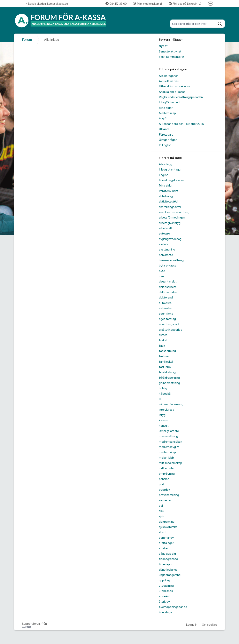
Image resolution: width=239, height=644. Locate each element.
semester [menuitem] (165, 500)
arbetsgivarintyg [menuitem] (170, 223)
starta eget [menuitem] (166, 543)
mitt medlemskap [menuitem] (170, 463)
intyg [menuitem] (162, 415)
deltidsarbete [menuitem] (168, 287)
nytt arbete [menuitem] (166, 468)
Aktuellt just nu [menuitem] (169, 81)
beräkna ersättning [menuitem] (171, 260)
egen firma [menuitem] (166, 314)
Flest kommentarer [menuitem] (171, 57)
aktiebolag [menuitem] (166, 196)
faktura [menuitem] (164, 356)
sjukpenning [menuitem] (167, 522)
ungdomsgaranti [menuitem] (170, 575)
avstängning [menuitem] (167, 250)
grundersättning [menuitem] (169, 383)
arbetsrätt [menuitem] (166, 228)
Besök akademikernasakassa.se (47, 4)
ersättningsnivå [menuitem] (169, 324)
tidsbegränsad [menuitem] (168, 559)
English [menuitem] (164, 175)
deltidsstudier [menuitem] (168, 292)
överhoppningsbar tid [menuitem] (173, 607)
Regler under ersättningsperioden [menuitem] (181, 97)
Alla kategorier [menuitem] (168, 76)
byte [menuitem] (162, 271)
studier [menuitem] (163, 548)
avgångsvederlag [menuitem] (170, 239)
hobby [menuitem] (163, 388)
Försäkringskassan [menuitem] (171, 180)
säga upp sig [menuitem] (167, 554)
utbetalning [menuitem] (166, 586)
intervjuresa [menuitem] (166, 410)
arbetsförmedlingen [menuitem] (172, 218)
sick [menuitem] (162, 511)
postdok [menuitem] (165, 490)
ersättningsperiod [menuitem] (171, 330)
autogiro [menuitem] (164, 234)
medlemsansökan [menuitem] (170, 442)
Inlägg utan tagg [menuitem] (170, 170)
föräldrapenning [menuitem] (169, 378)
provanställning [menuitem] (169, 495)
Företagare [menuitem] (166, 135)
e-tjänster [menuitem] (165, 308)
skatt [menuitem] (162, 532)
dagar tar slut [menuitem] (168, 282)
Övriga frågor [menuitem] (168, 140)
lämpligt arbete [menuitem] (169, 431)
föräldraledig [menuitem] (167, 372)
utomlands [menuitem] (166, 591)
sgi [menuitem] (161, 506)
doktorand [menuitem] (166, 298)
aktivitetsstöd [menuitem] (168, 202)
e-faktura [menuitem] (165, 303)
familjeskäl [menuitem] (166, 362)
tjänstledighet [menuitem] (168, 570)
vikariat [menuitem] (164, 596)
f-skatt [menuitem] (164, 340)
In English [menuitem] (165, 145)
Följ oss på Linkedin (183, 4)
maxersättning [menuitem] (168, 436)
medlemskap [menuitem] (167, 452)
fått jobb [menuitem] (165, 367)
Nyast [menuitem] (163, 46)
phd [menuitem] (161, 484)
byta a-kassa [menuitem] (168, 266)
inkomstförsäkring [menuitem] (171, 404)
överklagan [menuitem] (166, 612)
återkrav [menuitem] (164, 602)
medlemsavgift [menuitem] (169, 447)
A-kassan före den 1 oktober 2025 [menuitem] (181, 124)
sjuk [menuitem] (162, 516)
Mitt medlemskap (146, 4)
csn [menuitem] (161, 276)
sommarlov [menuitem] (166, 538)
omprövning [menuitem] (167, 474)
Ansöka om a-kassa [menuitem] (172, 92)
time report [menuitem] (166, 564)
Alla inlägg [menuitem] (166, 164)
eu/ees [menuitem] (163, 335)
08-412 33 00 (116, 4)
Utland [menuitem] (164, 129)
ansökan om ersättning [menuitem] (174, 212)
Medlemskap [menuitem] (167, 113)
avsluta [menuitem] (164, 244)
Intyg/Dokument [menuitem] (170, 102)
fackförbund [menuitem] (167, 351)
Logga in (192, 625)
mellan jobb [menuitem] (166, 458)
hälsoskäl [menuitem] (165, 394)
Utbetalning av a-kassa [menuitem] (174, 86)
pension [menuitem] (164, 479)
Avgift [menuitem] (163, 118)
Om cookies (209, 625)
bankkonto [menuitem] (166, 255)
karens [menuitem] (163, 420)
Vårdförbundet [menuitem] (169, 191)
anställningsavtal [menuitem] (170, 207)
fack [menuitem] (162, 346)
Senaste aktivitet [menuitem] (170, 52)
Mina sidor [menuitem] (166, 108)
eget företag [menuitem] (167, 319)
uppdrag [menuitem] (164, 580)
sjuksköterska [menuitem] (168, 527)
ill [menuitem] (160, 399)
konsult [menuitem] (164, 426)
